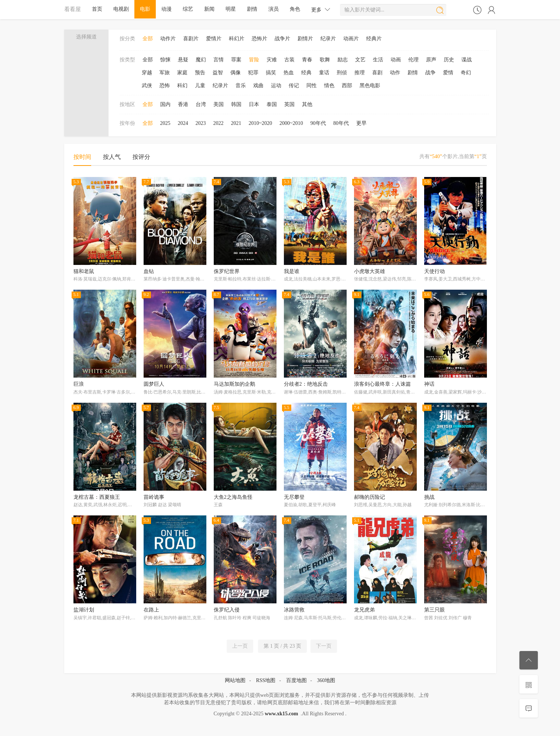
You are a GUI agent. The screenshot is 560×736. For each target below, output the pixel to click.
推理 (360, 73)
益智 (218, 73)
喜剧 (377, 73)
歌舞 (325, 60)
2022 (219, 123)
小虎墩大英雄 (370, 271)
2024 (183, 123)
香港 (183, 104)
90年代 (318, 123)
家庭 (182, 73)
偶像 (236, 73)
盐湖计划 (84, 610)
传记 (294, 86)
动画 (396, 60)
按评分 (141, 157)
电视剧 (121, 9)
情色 (329, 86)
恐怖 (165, 86)
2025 (165, 123)
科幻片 (237, 39)
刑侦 (342, 73)
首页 (97, 9)
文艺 (360, 60)
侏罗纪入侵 (227, 610)
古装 (289, 60)
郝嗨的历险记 (370, 497)
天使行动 (434, 271)
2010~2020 (261, 123)
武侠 (147, 86)
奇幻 (466, 73)
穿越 (147, 73)
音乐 (241, 86)
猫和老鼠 (84, 271)
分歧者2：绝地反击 (306, 384)
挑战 (429, 497)
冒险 (254, 60)
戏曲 (258, 86)
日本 (254, 104)
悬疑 (183, 60)
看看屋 (73, 9)
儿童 (200, 86)
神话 (429, 384)
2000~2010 (291, 123)
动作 (395, 73)
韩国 (236, 104)
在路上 (151, 610)
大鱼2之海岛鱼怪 (233, 497)
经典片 (374, 39)
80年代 (341, 123)
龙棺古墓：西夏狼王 (97, 497)
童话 (324, 73)
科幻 (182, 86)
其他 (307, 104)
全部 (148, 39)
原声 (431, 60)
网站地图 (235, 680)
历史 (449, 60)
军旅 (165, 73)
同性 (312, 86)
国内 (165, 104)
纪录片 (328, 39)
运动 (276, 86)
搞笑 (271, 73)
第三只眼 (434, 610)
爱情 (448, 73)
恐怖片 (260, 39)
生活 (378, 60)
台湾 (201, 104)
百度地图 (296, 680)
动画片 (351, 39)
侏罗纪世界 (227, 271)
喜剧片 (191, 39)
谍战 (467, 60)
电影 (145, 9)
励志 (343, 60)
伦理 (413, 60)
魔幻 (201, 60)
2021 (236, 123)
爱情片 (214, 39)
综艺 (188, 9)
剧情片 (305, 39)
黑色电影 (370, 86)
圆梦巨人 (154, 384)
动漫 (166, 9)
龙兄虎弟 (364, 610)
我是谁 (292, 271)
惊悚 (165, 60)
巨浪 (79, 384)
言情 (219, 60)
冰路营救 (294, 610)
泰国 (272, 104)
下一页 (324, 646)
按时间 (82, 157)
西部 (347, 86)
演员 (274, 9)
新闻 (209, 9)
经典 (306, 73)
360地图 (326, 680)
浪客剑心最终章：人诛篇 (382, 384)
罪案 (236, 60)
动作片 (168, 39)
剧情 (252, 9)
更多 (321, 9)
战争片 (282, 39)
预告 (200, 73)
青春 (307, 60)
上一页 (240, 646)
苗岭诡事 (154, 497)
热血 (289, 73)
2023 (201, 123)
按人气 (112, 157)
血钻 (149, 271)
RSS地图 (266, 680)
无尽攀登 (294, 497)
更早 (361, 123)
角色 (295, 9)
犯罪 (253, 73)
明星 (231, 9)
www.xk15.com (281, 714)
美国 (219, 104)
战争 (430, 73)
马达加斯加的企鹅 (234, 384)
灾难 (272, 60)
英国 (289, 104)
